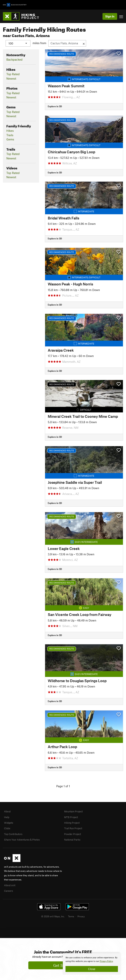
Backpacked (14, 59)
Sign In (110, 16)
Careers (8, 891)
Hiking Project (72, 823)
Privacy (81, 916)
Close (92, 969)
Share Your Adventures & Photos (22, 840)
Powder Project (73, 834)
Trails (10, 135)
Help (7, 817)
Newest (11, 78)
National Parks (72, 840)
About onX (10, 885)
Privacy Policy (106, 961)
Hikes (10, 131)
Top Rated (13, 74)
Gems (10, 139)
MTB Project (71, 817)
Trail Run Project (73, 828)
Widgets (9, 823)
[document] (92, 964)
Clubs (7, 828)
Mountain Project (73, 811)
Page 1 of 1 (63, 786)
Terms (71, 916)
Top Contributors (13, 834)
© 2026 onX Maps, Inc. (53, 916)
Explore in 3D (55, 106)
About (7, 811)
